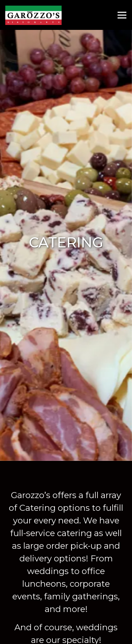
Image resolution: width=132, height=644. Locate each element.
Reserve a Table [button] (66, 616)
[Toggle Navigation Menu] (122, 15)
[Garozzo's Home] (34, 15)
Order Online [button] (66, 635)
